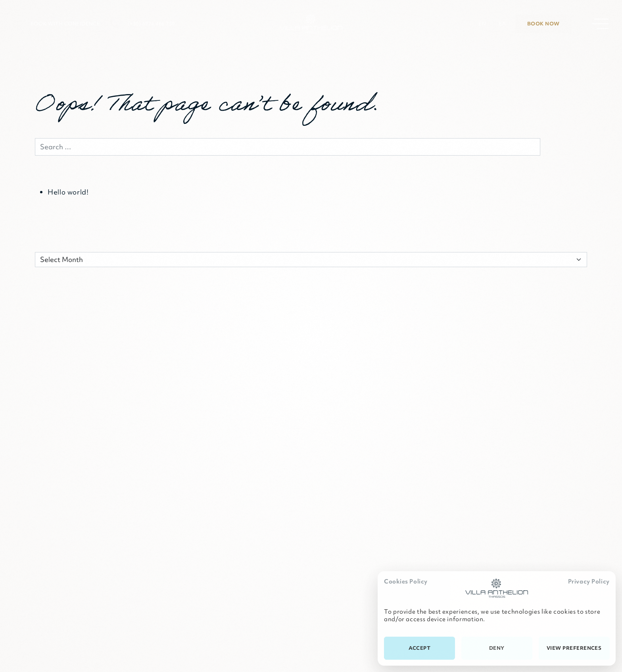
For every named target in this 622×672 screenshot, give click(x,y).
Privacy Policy (589, 582)
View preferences (574, 648)
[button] (56, 24)
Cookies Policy (406, 582)
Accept (419, 648)
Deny (497, 648)
